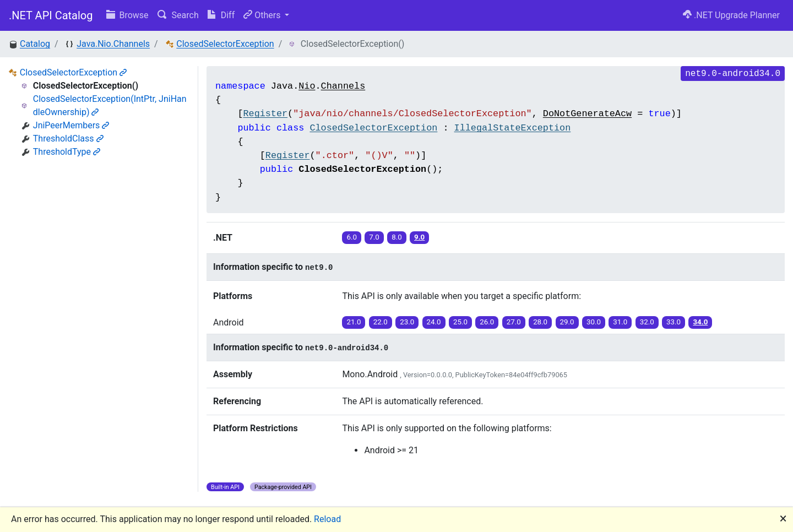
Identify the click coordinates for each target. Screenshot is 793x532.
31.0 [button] (620, 322)
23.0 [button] (407, 322)
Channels (343, 86)
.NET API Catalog (51, 15)
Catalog (35, 44)
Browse (127, 15)
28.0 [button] (540, 322)
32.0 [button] (647, 322)
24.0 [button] (434, 322)
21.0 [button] (354, 322)
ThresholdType (67, 152)
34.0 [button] (700, 322)
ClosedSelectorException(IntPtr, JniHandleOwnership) (110, 105)
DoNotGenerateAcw (587, 114)
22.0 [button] (381, 322)
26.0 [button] (487, 322)
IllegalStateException (513, 128)
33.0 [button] (673, 322)
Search (178, 15)
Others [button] (263, 15)
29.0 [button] (567, 322)
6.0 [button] (352, 237)
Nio (307, 86)
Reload (327, 519)
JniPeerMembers (71, 125)
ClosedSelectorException (225, 44)
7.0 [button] (374, 237)
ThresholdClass (68, 139)
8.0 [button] (397, 237)
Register (265, 114)
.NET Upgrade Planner (731, 15)
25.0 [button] (460, 322)
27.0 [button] (514, 322)
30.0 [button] (594, 322)
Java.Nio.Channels (113, 44)
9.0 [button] (419, 237)
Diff (221, 15)
